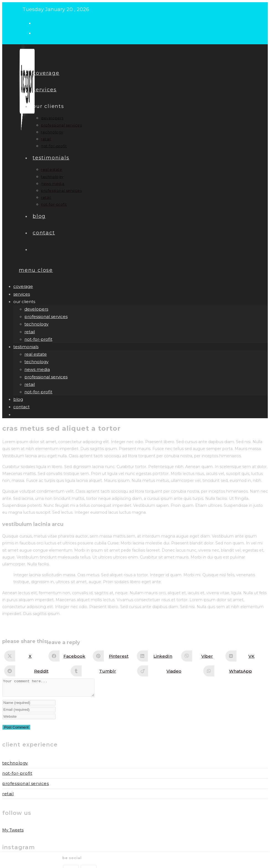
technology (36, 324)
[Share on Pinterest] (113, 656)
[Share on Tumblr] (102, 671)
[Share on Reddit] (36, 671)
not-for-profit (38, 339)
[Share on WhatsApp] (235, 671)
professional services (46, 317)
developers (36, 309)
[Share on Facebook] (69, 656)
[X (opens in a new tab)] (38, 23)
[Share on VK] (246, 656)
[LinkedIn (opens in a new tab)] (38, 33)
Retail (8, 797)
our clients (24, 302)
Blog (18, 399)
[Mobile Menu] (36, 270)
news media (37, 369)
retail (30, 332)
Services (22, 294)
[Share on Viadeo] (169, 671)
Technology (15, 766)
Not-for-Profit (17, 777)
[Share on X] (25, 656)
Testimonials (26, 347)
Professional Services (26, 787)
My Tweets (13, 833)
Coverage (23, 286)
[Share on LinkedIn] (157, 656)
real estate (36, 354)
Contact (21, 407)
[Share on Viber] (202, 656)
